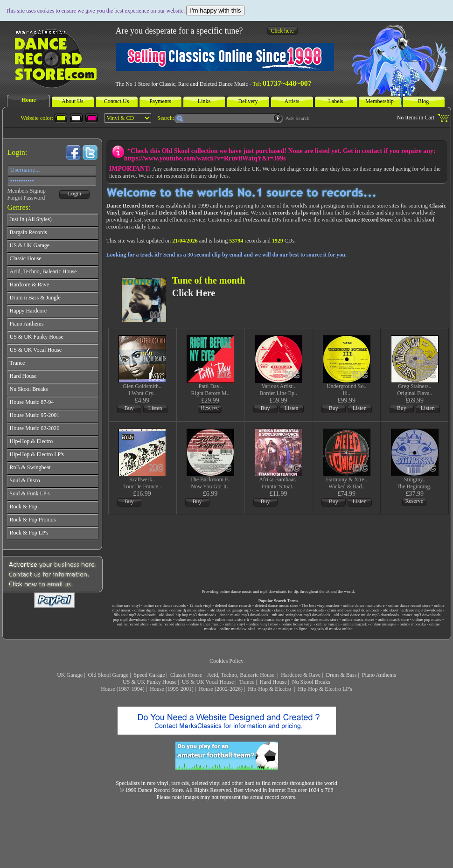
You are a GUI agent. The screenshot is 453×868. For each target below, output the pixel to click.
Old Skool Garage (108, 675)
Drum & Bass (341, 675)
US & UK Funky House (150, 682)
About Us (72, 101)
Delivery (248, 101)
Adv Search (298, 118)
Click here (282, 31)
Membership (380, 101)
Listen (155, 408)
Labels (336, 101)
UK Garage (70, 675)
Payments (160, 101)
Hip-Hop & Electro (270, 689)
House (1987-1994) (123, 689)
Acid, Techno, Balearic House (241, 675)
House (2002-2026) (221, 689)
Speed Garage (150, 675)
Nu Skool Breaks (311, 682)
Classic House (186, 675)
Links (204, 101)
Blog (423, 101)
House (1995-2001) (172, 689)
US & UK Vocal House (208, 682)
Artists (292, 101)
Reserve (210, 408)
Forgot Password (26, 198)
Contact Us (117, 101)
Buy (129, 408)
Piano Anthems (379, 675)
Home (29, 100)
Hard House (273, 682)
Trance (247, 682)
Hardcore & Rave (301, 675)
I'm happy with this (215, 10)
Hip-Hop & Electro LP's (325, 689)
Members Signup (27, 191)
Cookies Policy (226, 661)
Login (74, 194)
